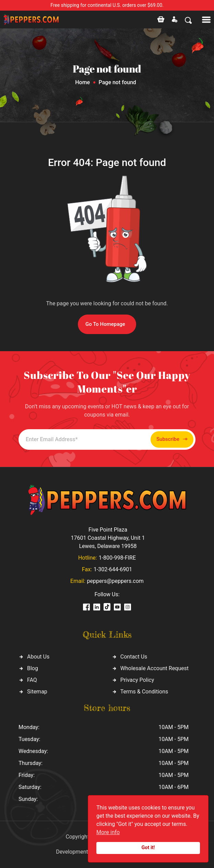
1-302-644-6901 (113, 569)
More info (108, 832)
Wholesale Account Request (154, 668)
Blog (33, 668)
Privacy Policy (137, 680)
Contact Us (134, 657)
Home (82, 82)
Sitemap (37, 692)
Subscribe (172, 439)
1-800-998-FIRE (117, 558)
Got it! (148, 848)
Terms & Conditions (144, 692)
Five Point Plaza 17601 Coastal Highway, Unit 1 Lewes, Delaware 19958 (108, 538)
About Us (38, 657)
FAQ (32, 680)
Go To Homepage (105, 324)
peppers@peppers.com (115, 581)
